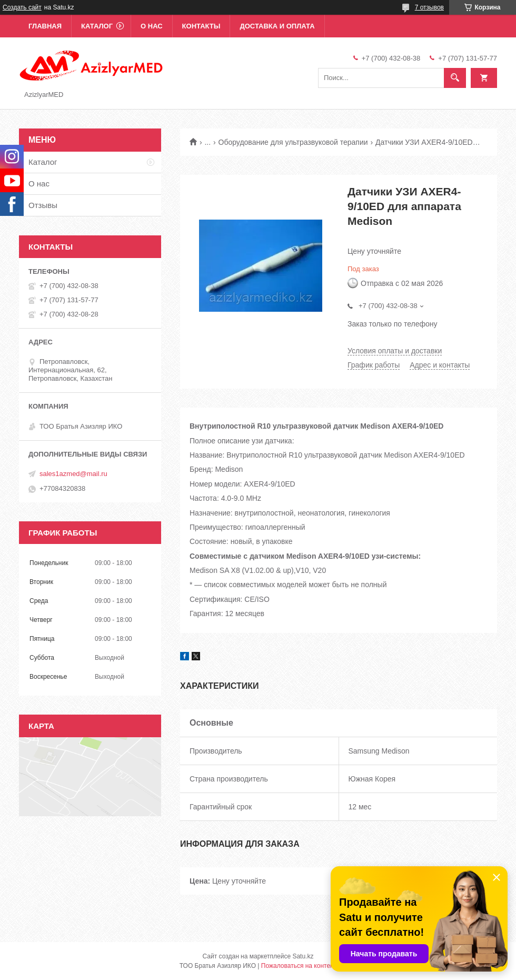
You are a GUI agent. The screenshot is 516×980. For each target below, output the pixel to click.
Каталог (97, 26)
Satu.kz (303, 956)
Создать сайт (22, 7)
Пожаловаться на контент (299, 966)
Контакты (201, 26)
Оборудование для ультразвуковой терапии (293, 142)
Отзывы (43, 205)
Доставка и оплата (277, 26)
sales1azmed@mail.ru (73, 474)
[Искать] (455, 78)
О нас (152, 26)
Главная (45, 26)
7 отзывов (429, 7)
